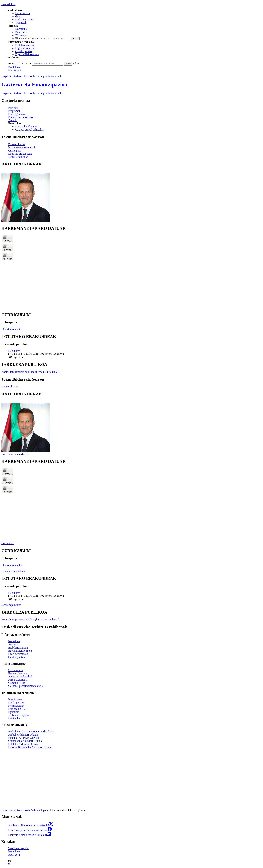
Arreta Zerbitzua (17, 680)
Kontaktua (21, 29)
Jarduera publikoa (11, 605)
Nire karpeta (15, 70)
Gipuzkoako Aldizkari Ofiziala (25, 741)
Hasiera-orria (23, 13)
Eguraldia (14, 712)
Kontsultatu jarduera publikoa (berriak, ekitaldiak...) (30, 372)
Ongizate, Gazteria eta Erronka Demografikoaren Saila (32, 76)
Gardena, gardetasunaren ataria (26, 686)
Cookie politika (24, 51)
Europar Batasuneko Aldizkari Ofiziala (30, 747)
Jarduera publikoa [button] (18, 157)
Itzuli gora (14, 855)
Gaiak (19, 16)
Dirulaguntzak (16, 703)
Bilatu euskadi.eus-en (27, 38)
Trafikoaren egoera (19, 715)
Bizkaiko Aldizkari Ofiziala (24, 738)
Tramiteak (21, 23)
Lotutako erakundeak (13, 571)
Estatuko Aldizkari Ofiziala (23, 744)
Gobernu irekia (17, 683)
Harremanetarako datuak (15, 454)
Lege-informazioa (25, 48)
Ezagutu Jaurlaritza (19, 673)
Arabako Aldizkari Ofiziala (23, 735)
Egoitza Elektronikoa (27, 54)
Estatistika (14, 718)
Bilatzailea (21, 32)
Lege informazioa (18, 654)
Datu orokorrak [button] (17, 144)
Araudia (13, 120)
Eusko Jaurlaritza (25, 20)
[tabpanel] (131, 192)
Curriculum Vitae (13, 329)
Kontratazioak (16, 706)
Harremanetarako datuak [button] (22, 147)
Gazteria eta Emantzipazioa (34, 84)
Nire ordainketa (17, 709)
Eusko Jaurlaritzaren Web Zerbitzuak (22, 810)
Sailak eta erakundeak (20, 677)
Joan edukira (8, 4)
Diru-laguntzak (17, 114)
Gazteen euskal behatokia (29, 130)
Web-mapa (21, 35)
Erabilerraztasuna (25, 45)
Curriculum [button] (15, 151)
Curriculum (8, 543)
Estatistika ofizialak (26, 126)
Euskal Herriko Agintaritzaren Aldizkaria (31, 731)
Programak (14, 111)
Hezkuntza (14, 351)
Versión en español (19, 848)
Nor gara (13, 108)
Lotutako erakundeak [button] (20, 154)
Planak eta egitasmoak (21, 117)
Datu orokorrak (10, 387)
